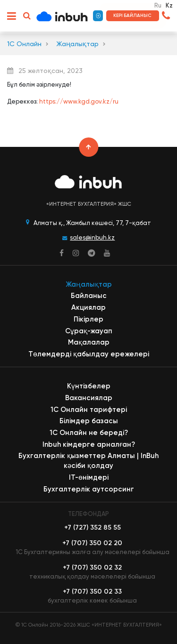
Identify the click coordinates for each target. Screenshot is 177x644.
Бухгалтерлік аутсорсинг (89, 489)
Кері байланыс (132, 16)
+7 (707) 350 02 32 (92, 568)
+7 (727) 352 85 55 (93, 527)
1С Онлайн (24, 44)
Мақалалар (89, 342)
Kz (169, 5)
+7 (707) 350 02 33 (92, 592)
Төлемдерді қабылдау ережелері (89, 354)
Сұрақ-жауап (89, 331)
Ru (158, 5)
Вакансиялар (89, 398)
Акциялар (88, 307)
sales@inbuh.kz (92, 237)
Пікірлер (88, 319)
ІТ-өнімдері (89, 477)
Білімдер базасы (89, 421)
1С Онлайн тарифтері (89, 410)
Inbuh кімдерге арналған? (89, 444)
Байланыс (89, 296)
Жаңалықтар (77, 44)
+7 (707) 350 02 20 (92, 543)
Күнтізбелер (89, 386)
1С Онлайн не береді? (89, 433)
